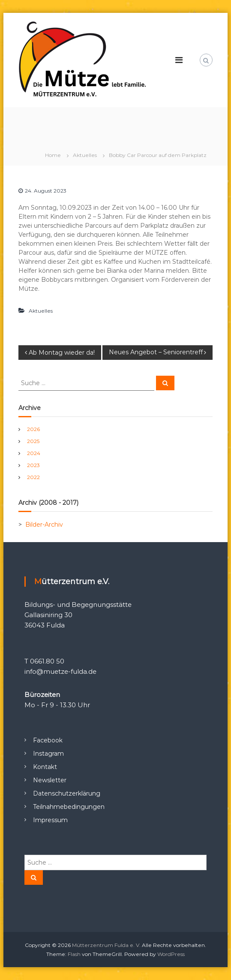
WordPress (171, 954)
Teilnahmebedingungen (69, 807)
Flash (74, 954)
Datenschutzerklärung (67, 793)
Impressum (50, 820)
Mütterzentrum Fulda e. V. (106, 945)
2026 (33, 429)
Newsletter (50, 780)
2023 (33, 465)
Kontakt (45, 767)
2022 (33, 477)
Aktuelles (85, 155)
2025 (33, 441)
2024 (34, 453)
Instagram (48, 754)
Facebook (48, 740)
